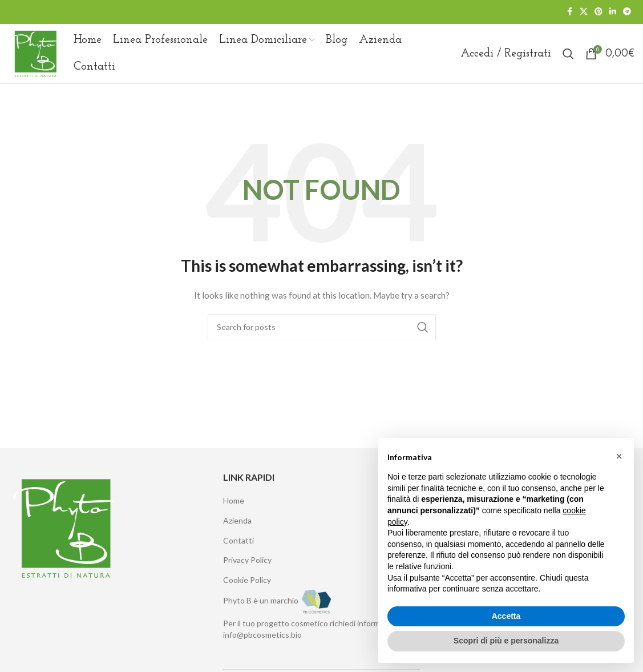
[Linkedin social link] (613, 12)
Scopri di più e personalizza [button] (506, 641)
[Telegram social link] (627, 12)
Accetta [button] (506, 616)
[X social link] (584, 12)
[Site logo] (35, 53)
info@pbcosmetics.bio (262, 635)
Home (234, 501)
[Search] (568, 54)
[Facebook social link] (569, 12)
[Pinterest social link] (598, 12)
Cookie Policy (247, 580)
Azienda (237, 520)
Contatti (238, 540)
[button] (619, 456)
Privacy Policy (247, 560)
